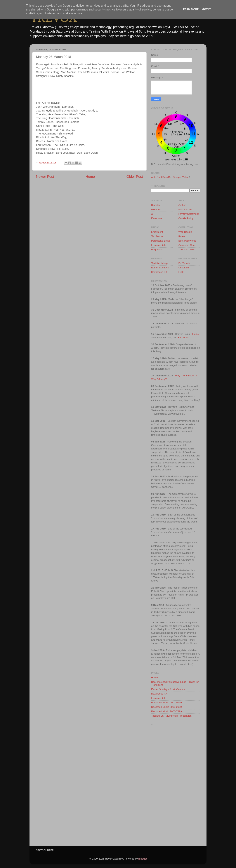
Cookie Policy (186, 218)
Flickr (181, 272)
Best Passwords (187, 241)
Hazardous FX (159, 272)
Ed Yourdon (185, 263)
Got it (206, 9)
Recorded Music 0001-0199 (166, 703)
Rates (182, 236)
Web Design (185, 232)
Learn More (190, 9)
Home (90, 177)
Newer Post (45, 177)
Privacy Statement (189, 214)
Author (182, 205)
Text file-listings (160, 263)
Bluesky (156, 205)
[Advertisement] (176, 787)
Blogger (143, 859)
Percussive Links (160, 241)
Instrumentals (159, 245)
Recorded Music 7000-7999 (166, 711)
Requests (156, 250)
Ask (153, 177)
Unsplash (184, 268)
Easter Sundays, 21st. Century (168, 689)
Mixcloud (156, 209)
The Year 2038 (187, 250)
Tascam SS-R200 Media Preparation (171, 716)
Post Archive (185, 209)
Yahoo (186, 177)
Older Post (135, 177)
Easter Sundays (160, 268)
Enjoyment (157, 232)
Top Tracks (157, 236)
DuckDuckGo (164, 177)
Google (177, 177)
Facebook (157, 218)
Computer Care (187, 245)
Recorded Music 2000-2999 (166, 707)
